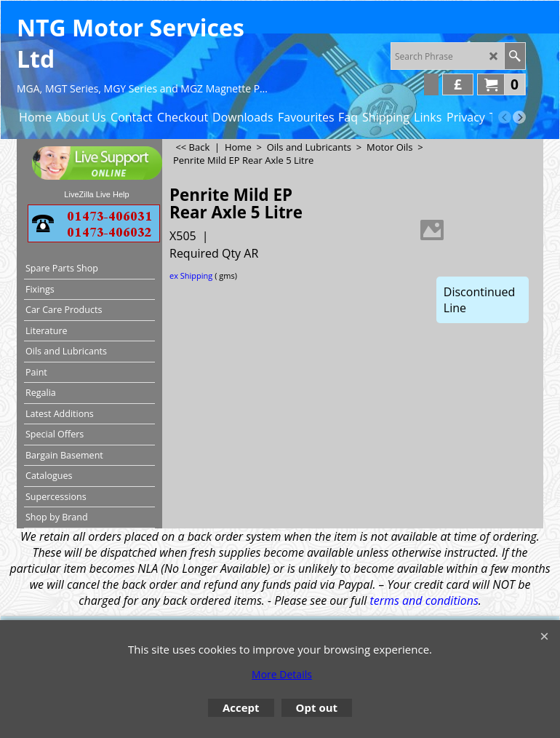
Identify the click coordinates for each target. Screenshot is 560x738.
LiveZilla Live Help (96, 194)
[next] (519, 117)
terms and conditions (424, 600)
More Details (282, 674)
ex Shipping (191, 275)
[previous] (505, 117)
